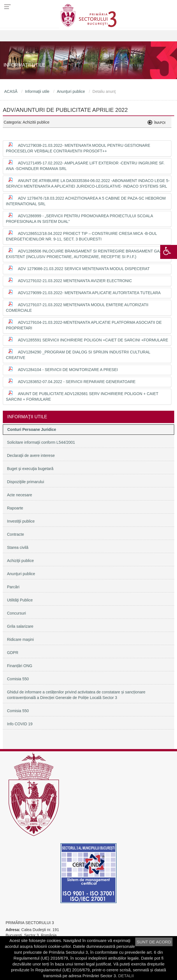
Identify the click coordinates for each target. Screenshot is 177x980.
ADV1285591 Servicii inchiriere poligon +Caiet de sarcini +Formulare (93, 340)
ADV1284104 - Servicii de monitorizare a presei (68, 370)
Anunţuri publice (71, 91)
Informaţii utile (37, 91)
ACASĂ (11, 91)
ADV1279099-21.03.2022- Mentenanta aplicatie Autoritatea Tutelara (89, 293)
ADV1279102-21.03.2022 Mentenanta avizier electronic (75, 281)
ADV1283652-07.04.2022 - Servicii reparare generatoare (77, 382)
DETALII (126, 976)
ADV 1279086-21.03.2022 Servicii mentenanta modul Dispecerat (84, 269)
